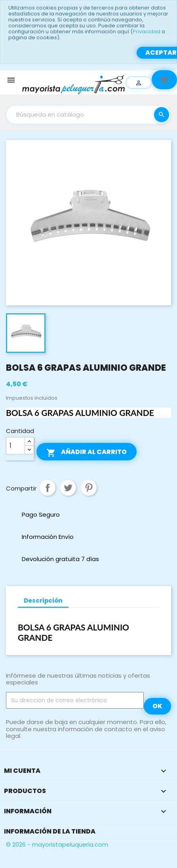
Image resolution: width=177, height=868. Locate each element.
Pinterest (89, 488)
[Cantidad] (15, 446)
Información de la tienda (50, 831)
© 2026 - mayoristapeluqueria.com (57, 844)
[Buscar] (88, 115)
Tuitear (68, 488)
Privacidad (147, 32)
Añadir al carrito (87, 452)
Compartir (48, 488)
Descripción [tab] (43, 601)
